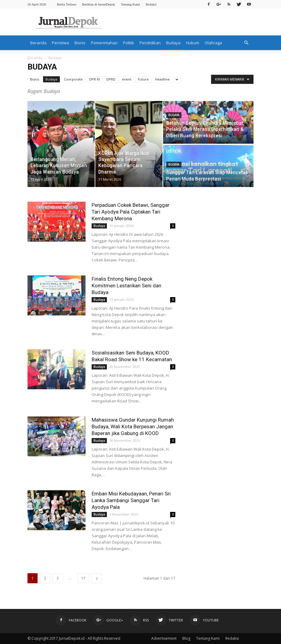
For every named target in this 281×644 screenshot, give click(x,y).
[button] (246, 43)
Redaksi (151, 4)
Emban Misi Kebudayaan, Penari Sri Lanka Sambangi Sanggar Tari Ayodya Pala (131, 500)
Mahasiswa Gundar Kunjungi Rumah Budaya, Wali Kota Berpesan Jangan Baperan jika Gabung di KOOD (133, 426)
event (127, 79)
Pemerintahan (104, 43)
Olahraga (213, 43)
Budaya (173, 43)
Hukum (193, 43)
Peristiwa (60, 43)
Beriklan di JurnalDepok (99, 4)
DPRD (111, 79)
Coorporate (73, 79)
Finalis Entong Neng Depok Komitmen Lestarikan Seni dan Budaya (126, 286)
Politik (129, 43)
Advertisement (164, 638)
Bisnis (80, 43)
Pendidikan (150, 43)
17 (83, 578)
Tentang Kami (130, 4)
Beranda (38, 43)
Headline (162, 79)
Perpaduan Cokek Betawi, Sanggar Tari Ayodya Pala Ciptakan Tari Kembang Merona (131, 212)
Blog (186, 638)
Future (143, 79)
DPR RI (95, 79)
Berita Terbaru (66, 4)
